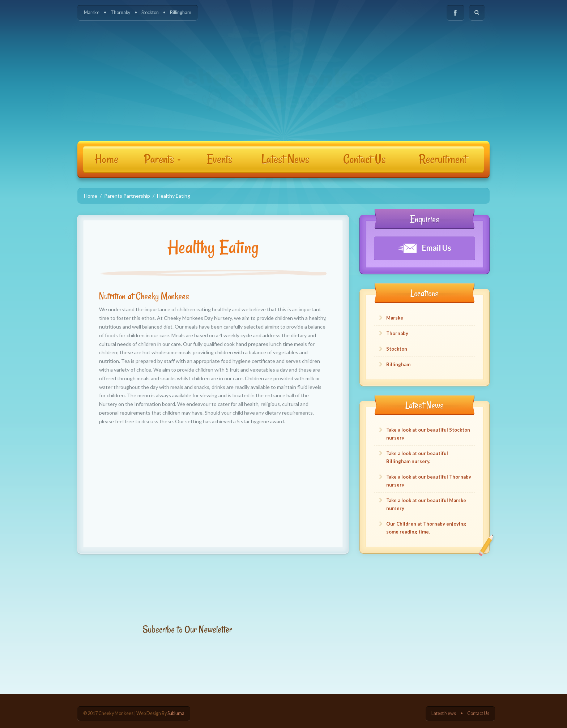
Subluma (176, 713)
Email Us (425, 248)
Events (219, 159)
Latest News (285, 159)
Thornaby (120, 12)
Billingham (181, 12)
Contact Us (364, 159)
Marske (92, 12)
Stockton (150, 12)
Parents (162, 159)
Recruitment (443, 159)
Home (106, 159)
